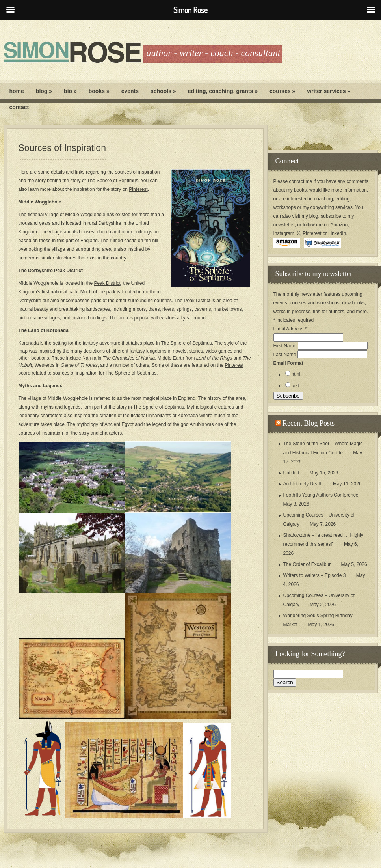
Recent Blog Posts (309, 423)
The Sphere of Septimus (112, 181)
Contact (19, 107)
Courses (282, 91)
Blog (44, 91)
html (296, 374)
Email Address (290, 329)
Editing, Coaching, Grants (223, 91)
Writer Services (329, 91)
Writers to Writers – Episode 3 (315, 575)
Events (130, 91)
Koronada (29, 343)
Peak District (107, 283)
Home (17, 91)
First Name (286, 346)
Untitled (291, 473)
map (23, 351)
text (295, 386)
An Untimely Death (303, 484)
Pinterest (138, 189)
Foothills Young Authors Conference (321, 495)
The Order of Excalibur (307, 564)
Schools (163, 91)
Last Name (285, 355)
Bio (70, 91)
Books (99, 91)
